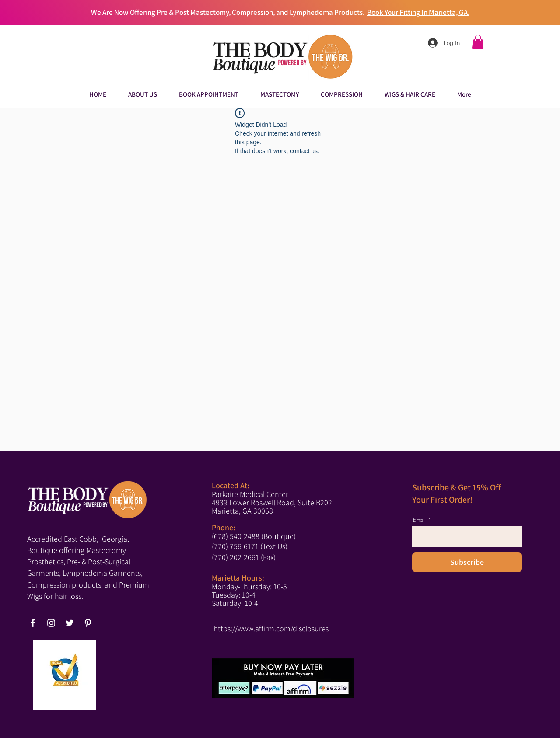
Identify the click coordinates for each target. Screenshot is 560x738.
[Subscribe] (467, 562)
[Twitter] (70, 623)
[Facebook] (33, 623)
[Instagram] (51, 623)
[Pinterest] (88, 623)
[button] (478, 42)
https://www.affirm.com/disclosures (271, 628)
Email (419, 520)
